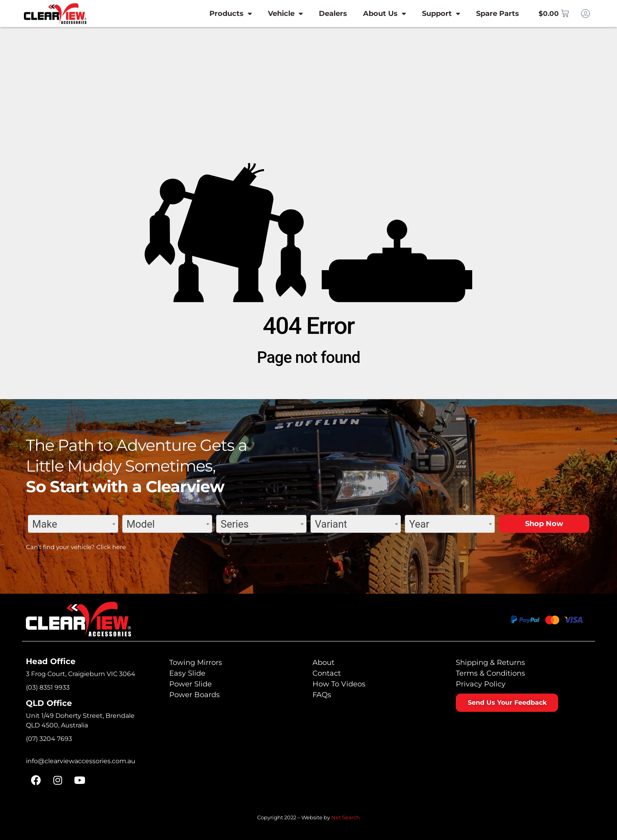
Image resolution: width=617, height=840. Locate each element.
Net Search (346, 817)
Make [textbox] (45, 524)
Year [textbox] (419, 524)
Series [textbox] (234, 524)
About (323, 663)
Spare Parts (495, 14)
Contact (327, 673)
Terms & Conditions (490, 673)
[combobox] (73, 524)
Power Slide (190, 684)
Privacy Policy (481, 684)
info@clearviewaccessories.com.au (81, 761)
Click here (111, 547)
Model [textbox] (141, 524)
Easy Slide (187, 673)
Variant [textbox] (331, 524)
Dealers (331, 14)
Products (228, 14)
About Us (382, 14)
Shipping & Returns (490, 663)
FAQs (322, 695)
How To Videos (339, 684)
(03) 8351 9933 (48, 687)
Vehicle (283, 14)
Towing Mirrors (196, 663)
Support (439, 14)
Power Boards (194, 695)
